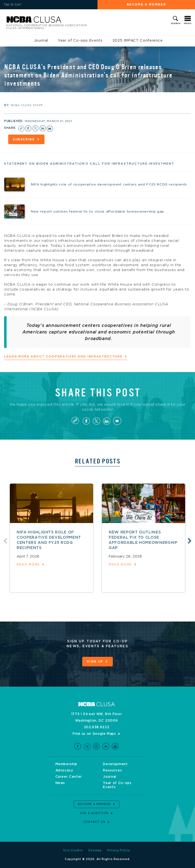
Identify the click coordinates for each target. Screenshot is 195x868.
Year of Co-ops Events (80, 41)
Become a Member (146, 5)
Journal (41, 41)
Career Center (69, 777)
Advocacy (64, 770)
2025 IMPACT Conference (138, 41)
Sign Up (95, 662)
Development (115, 764)
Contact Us (94, 822)
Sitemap (95, 850)
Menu (188, 24)
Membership (67, 764)
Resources (112, 770)
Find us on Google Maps (94, 734)
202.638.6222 (97, 727)
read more (28, 564)
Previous (5, 541)
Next (190, 541)
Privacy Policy (118, 850)
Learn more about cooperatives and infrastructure (63, 357)
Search (176, 24)
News (60, 783)
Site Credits (73, 850)
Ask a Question (94, 813)
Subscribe (24, 139)
